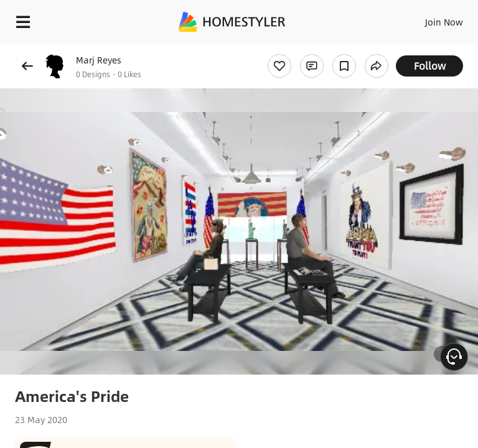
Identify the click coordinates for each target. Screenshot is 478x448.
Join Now (444, 22)
